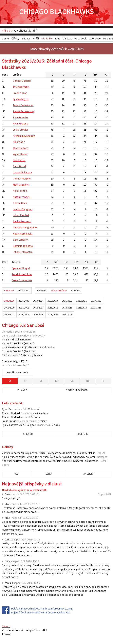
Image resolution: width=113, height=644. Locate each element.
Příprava (42, 290)
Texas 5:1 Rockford (77, 390)
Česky (49, 474)
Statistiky (47, 38)
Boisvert (26, 221)
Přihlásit (7, 31)
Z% (86, 262)
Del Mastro (26, 252)
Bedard (26, 81)
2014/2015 (67, 308)
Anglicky (89, 474)
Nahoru (6, 626)
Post (5, 75)
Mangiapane (30, 227)
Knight (26, 268)
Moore (24, 148)
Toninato (28, 246)
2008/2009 (53, 315)
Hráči (36, 38)
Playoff (76, 290)
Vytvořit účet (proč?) (25, 31)
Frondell (25, 197)
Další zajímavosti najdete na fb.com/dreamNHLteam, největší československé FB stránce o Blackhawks (42, 610)
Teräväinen (27, 105)
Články (15, 38)
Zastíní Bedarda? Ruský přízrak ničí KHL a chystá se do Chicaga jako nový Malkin (49, 453)
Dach (24, 203)
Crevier (24, 130)
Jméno (17, 75)
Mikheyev (23, 99)
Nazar (23, 93)
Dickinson (26, 172)
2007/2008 (67, 315)
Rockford (24, 290)
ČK (97, 262)
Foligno (23, 191)
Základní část (59, 290)
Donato (23, 117)
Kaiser (24, 154)
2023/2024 (38, 301)
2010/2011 (24, 315)
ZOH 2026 (95, 38)
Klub (58, 38)
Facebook (81, 38)
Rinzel (22, 166)
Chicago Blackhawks (56, 12)
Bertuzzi (24, 87)
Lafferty (23, 240)
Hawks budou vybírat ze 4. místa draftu (25, 490)
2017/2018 (24, 308)
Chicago (9, 290)
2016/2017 (38, 308)
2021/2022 (67, 301)
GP (76, 262)
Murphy (26, 179)
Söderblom (25, 274)
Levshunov (28, 136)
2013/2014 (82, 308)
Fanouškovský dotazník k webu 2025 (57, 49)
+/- (106, 75)
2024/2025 (24, 301)
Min (56, 262)
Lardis (22, 160)
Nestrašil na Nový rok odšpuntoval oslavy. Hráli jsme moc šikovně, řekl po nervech (50, 461)
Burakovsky (28, 111)
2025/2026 (9, 301)
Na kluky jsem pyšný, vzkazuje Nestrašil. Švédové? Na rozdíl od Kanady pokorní (48, 457)
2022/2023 (53, 301)
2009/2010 (38, 315)
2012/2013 (96, 308)
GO (66, 262)
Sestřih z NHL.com (17, 372)
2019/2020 (96, 301)
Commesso (25, 280)
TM (95, 75)
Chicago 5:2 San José (23, 325)
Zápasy (26, 38)
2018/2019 (9, 308)
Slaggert (27, 209)
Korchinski (26, 234)
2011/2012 (9, 315)
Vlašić (22, 142)
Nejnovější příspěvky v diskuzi (32, 484)
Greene (24, 123)
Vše (16, 474)
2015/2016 (53, 308)
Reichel (25, 215)
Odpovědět (104, 494)
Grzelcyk (24, 185)
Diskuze (68, 38)
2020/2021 (82, 301)
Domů (5, 38)
